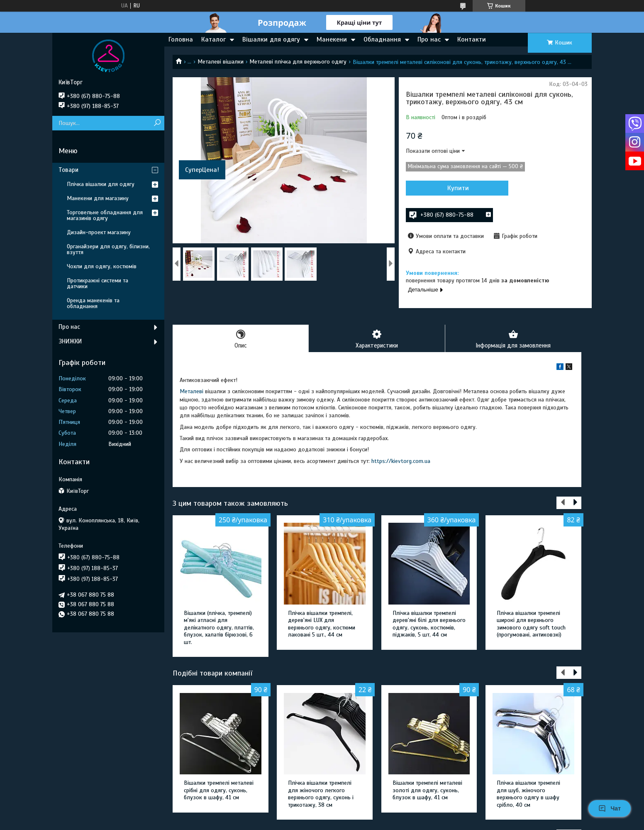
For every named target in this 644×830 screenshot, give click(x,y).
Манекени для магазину (98, 198)
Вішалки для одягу (271, 39)
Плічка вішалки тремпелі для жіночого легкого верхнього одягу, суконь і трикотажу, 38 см (321, 794)
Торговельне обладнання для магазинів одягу (105, 215)
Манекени (332, 39)
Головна (181, 39)
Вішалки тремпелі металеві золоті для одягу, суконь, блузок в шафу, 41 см (427, 791)
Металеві (191, 392)
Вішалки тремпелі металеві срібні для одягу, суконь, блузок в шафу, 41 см (219, 791)
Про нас (429, 39)
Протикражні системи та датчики (98, 283)
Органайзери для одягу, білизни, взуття (108, 249)
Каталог (213, 39)
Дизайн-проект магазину (99, 232)
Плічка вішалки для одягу (101, 184)
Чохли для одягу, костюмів (102, 266)
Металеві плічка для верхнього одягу (298, 62)
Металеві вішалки (221, 62)
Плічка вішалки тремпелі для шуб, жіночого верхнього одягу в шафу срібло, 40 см (528, 794)
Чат (610, 808)
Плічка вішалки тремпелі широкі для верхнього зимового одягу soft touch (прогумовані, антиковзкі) (531, 624)
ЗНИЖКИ (70, 341)
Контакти (472, 39)
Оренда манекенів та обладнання (93, 303)
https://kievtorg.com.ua (401, 462)
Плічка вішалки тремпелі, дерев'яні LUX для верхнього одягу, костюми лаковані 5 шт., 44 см (322, 624)
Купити (451, 188)
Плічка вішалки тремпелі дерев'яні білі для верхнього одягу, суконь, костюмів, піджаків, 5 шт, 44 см (429, 624)
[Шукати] (157, 123)
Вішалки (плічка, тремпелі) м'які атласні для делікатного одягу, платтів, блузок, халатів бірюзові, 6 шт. (219, 628)
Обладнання (382, 39)
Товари (68, 170)
